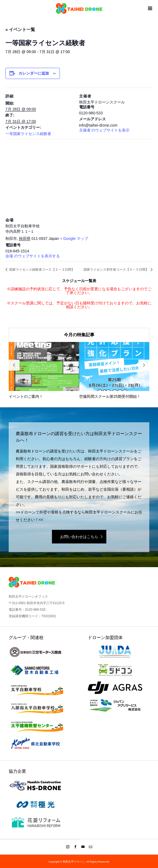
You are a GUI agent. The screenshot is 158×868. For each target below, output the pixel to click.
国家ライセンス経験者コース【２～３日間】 (41, 270)
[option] (44, 371)
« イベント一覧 (20, 30)
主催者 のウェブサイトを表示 (104, 130)
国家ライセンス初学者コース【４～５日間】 (117, 270)
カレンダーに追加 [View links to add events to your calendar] (34, 73)
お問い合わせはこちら (79, 537)
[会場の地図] (79, 178)
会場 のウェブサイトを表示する (33, 256)
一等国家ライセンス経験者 (28, 134)
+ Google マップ (74, 239)
